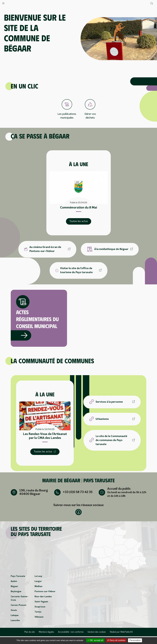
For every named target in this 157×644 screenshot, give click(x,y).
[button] (3, 3)
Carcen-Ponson (19, 613)
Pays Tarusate (18, 584)
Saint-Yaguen (41, 609)
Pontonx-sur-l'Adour (45, 599)
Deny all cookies (116, 640)
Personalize (135, 640)
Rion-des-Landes (43, 604)
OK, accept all (95, 640)
